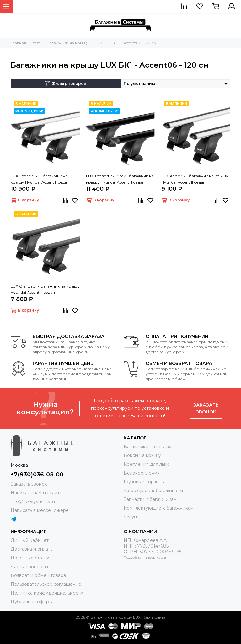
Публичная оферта (32, 602)
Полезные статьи (30, 558)
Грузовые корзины (144, 482)
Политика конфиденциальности (47, 593)
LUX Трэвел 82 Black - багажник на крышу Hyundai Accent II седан (120, 179)
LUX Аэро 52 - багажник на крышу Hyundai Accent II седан (195, 179)
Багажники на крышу (147, 447)
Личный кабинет (30, 540)
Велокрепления (142, 473)
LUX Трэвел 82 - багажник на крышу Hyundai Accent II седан (40, 179)
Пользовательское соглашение (46, 584)
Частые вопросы (29, 567)
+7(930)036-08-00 (37, 475)
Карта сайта (154, 617)
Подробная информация (145, 558)
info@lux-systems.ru (33, 501)
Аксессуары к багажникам (153, 491)
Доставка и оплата (32, 549)
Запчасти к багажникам (150, 499)
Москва (19, 465)
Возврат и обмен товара (38, 575)
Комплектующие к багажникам (159, 508)
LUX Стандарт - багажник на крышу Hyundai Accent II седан (45, 289)
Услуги (131, 517)
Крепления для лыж (146, 464)
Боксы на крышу (142, 455)
